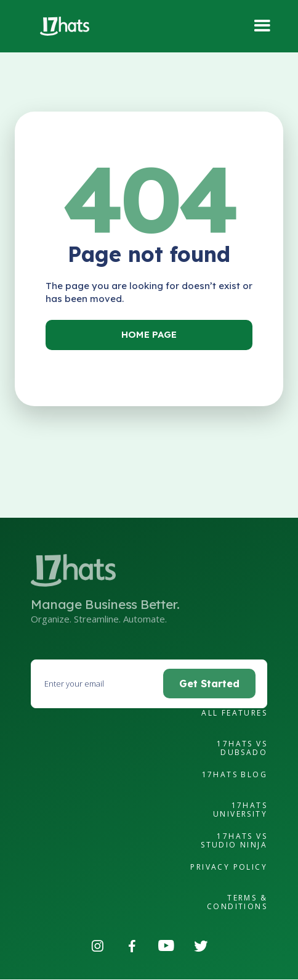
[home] (62, 26)
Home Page (149, 334)
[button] (262, 26)
